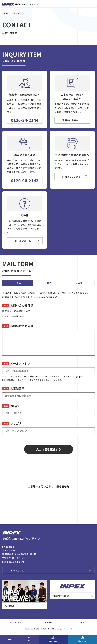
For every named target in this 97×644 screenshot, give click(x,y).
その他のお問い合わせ (16, 316)
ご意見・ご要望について (17, 311)
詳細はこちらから (71, 177)
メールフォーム (23, 241)
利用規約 (48, 622)
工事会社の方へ (70, 120)
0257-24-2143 (17, 558)
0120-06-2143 (25, 180)
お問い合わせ (17, 570)
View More (41, 509)
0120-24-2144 (25, 120)
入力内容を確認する (49, 449)
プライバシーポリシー (16, 622)
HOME (6, 14)
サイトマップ (81, 622)
